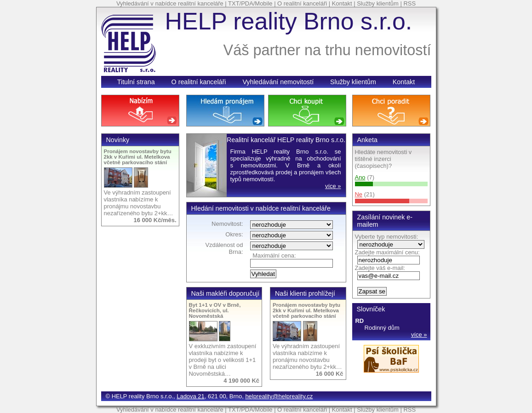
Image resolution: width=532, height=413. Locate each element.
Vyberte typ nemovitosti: (387, 237)
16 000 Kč (330, 374)
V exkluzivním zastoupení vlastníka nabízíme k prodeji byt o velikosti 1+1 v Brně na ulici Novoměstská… (223, 360)
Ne (359, 194)
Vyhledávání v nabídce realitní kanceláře (170, 3)
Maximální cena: (274, 255)
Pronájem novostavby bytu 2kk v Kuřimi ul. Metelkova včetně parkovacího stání (138, 157)
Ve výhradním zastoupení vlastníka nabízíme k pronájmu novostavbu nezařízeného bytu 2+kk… (139, 203)
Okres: (234, 234)
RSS (409, 3)
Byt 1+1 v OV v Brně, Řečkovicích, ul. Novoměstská (215, 310)
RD (360, 321)
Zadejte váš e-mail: (380, 268)
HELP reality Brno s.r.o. (289, 21)
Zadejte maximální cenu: (387, 252)
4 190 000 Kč (241, 381)
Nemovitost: (227, 224)
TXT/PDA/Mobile (250, 3)
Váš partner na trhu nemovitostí (327, 50)
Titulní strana (136, 82)
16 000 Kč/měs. (155, 220)
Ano (360, 177)
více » (419, 335)
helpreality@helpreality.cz (279, 396)
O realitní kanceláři (302, 3)
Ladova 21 (191, 396)
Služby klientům (378, 3)
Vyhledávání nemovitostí (278, 82)
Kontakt (342, 3)
